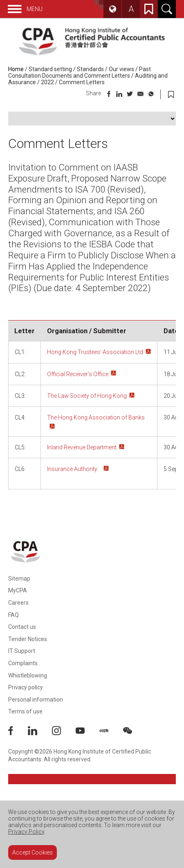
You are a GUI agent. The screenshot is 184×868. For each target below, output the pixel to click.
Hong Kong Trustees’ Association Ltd (95, 352)
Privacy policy (26, 687)
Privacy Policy (26, 832)
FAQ (13, 615)
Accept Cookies (33, 852)
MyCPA (18, 590)
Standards (90, 69)
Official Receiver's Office (78, 374)
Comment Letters (82, 82)
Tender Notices (28, 639)
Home (16, 69)
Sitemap (19, 579)
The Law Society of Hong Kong (87, 396)
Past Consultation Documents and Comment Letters (80, 72)
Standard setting (50, 69)
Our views (121, 69)
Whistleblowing (28, 675)
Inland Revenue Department (82, 447)
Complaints (23, 663)
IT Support (22, 651)
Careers (18, 603)
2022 (47, 82)
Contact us (22, 627)
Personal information (36, 700)
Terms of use (25, 711)
